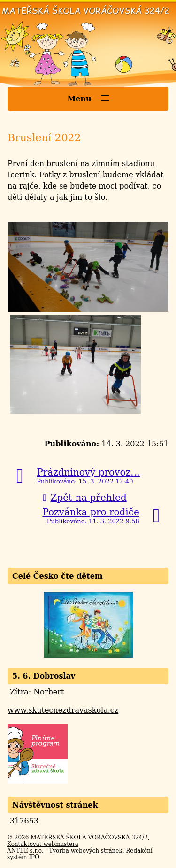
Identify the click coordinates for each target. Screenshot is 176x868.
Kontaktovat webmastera (43, 844)
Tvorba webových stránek (85, 851)
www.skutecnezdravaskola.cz (63, 710)
